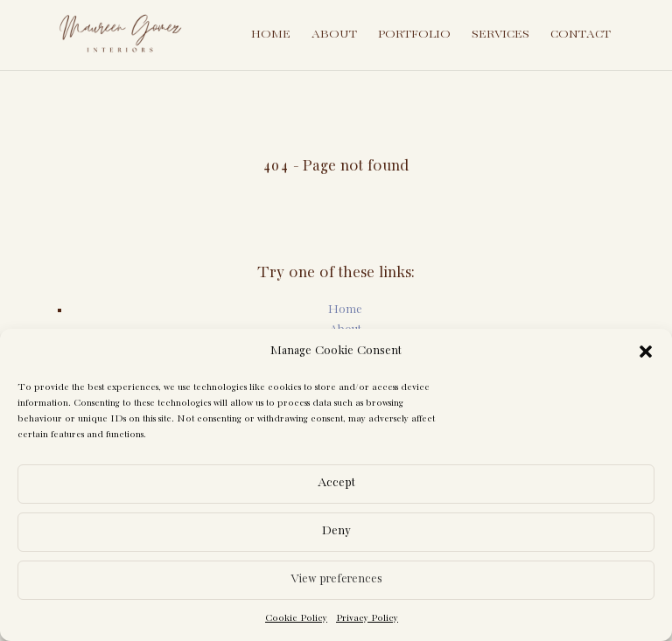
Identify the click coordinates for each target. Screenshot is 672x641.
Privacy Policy (367, 618)
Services (500, 35)
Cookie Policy (296, 618)
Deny (336, 531)
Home (271, 35)
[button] (646, 352)
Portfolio (414, 35)
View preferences (336, 579)
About (334, 35)
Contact (581, 35)
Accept (336, 483)
